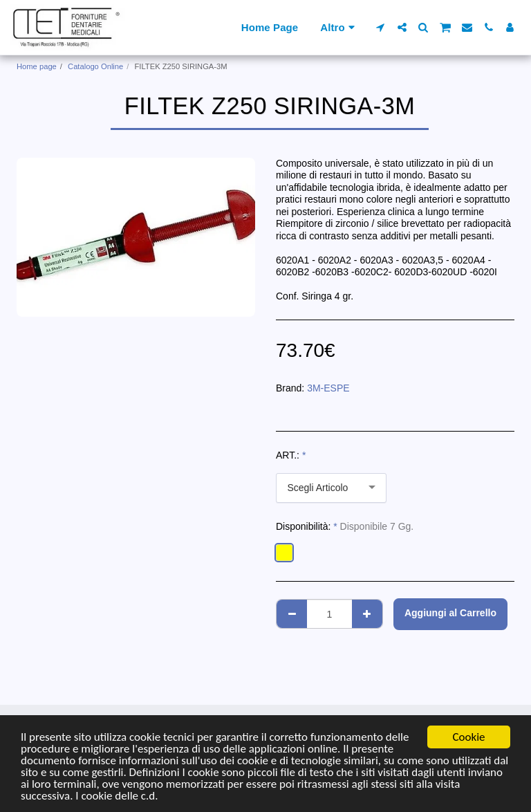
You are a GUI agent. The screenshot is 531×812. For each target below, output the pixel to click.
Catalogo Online (95, 66)
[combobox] (331, 488)
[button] (381, 27)
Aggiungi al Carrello (450, 613)
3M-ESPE (328, 388)
